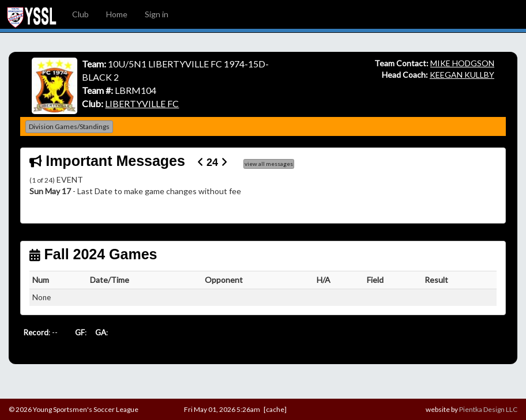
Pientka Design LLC (488, 409)
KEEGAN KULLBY (462, 75)
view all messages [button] (269, 164)
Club (80, 14)
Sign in (157, 14)
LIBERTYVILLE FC (142, 103)
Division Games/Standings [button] (69, 126)
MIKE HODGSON (462, 63)
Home (117, 14)
